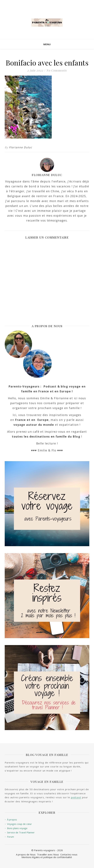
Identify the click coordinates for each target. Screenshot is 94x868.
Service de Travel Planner (20, 832)
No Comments (56, 70)
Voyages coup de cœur (18, 824)
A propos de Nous (26, 854)
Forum (9, 837)
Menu (47, 44)
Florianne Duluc (21, 147)
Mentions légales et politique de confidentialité (47, 857)
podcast (76, 797)
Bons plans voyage (16, 828)
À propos (11, 820)
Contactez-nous (69, 854)
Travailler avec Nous (48, 854)
